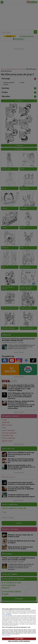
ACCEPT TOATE (19, 639)
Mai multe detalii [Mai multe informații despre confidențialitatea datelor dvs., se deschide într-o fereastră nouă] (9, 614)
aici (22, 621)
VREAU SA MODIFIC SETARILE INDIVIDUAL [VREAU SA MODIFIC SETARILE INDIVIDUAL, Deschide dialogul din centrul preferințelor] (19, 641)
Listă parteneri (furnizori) (6, 635)
